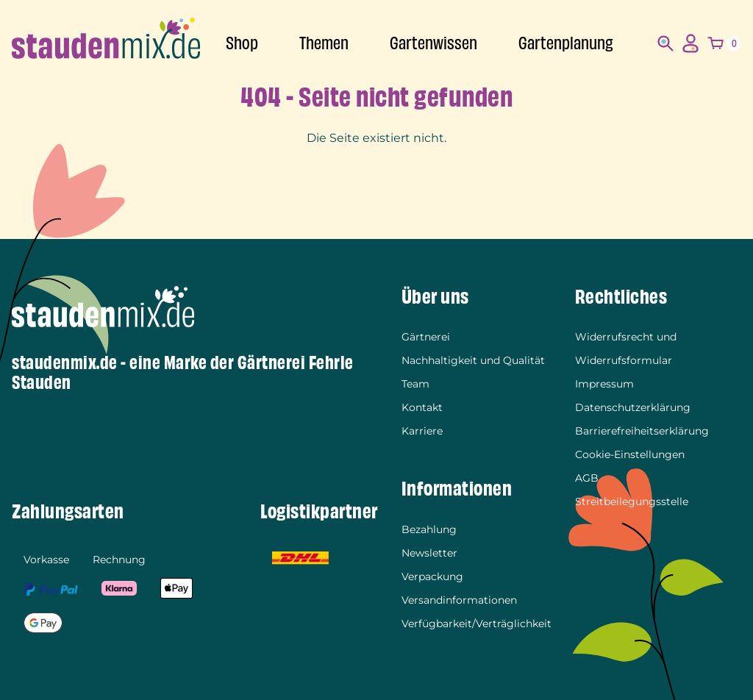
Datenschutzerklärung (633, 407)
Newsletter (429, 553)
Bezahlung (429, 529)
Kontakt (422, 407)
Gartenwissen (433, 43)
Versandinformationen (459, 600)
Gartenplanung (566, 43)
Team (415, 384)
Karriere (422, 431)
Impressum (604, 384)
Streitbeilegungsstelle (632, 501)
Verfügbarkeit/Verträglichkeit (477, 624)
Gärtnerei (426, 337)
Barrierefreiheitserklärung (642, 431)
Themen (324, 43)
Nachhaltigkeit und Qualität (473, 360)
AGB (587, 478)
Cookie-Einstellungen (630, 454)
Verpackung (432, 576)
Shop (242, 43)
